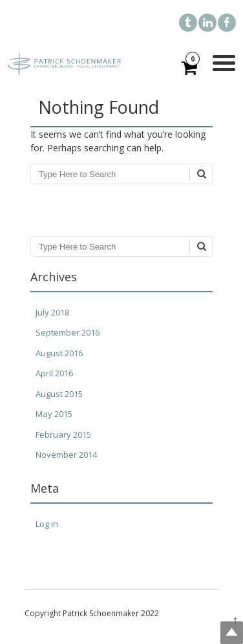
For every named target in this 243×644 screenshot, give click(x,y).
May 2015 (54, 414)
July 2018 (52, 312)
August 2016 (59, 353)
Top (232, 633)
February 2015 (63, 435)
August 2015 (59, 394)
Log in (47, 524)
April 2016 (54, 373)
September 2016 (68, 332)
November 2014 (66, 455)
